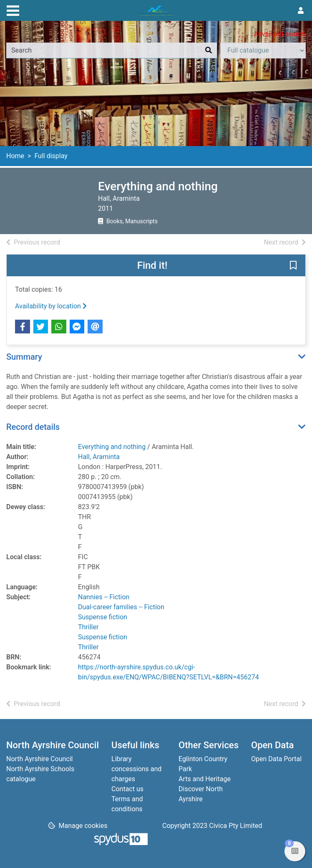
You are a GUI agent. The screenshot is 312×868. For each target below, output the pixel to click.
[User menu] (301, 11)
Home (15, 156)
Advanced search (279, 34)
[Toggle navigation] (13, 10)
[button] (293, 266)
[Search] (209, 50)
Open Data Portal (276, 759)
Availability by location (51, 306)
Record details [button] (33, 427)
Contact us (127, 789)
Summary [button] (24, 357)
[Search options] (263, 50)
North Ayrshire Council (39, 759)
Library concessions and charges (136, 769)
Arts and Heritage (205, 779)
